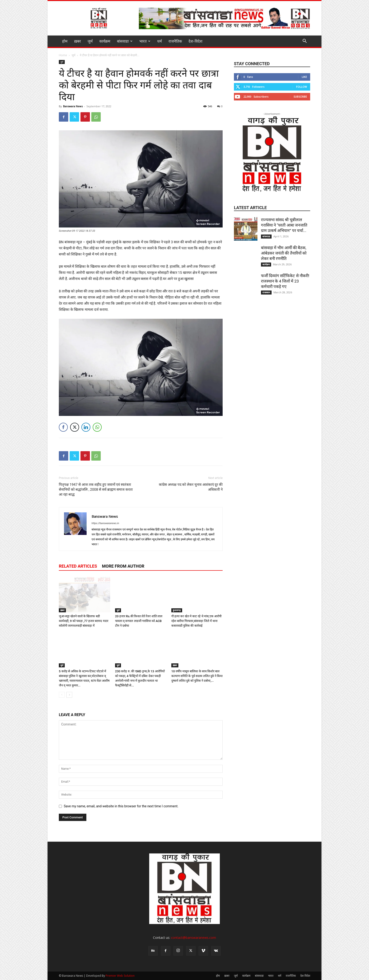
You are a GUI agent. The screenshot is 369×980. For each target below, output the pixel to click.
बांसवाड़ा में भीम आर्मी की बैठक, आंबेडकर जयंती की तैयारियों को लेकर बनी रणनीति (284, 253)
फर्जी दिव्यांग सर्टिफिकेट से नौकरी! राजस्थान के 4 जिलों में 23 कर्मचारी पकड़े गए (285, 281)
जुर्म (90, 41)
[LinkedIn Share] (86, 427)
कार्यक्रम (105, 41)
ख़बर (78, 41)
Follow (301, 87)
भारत (145, 41)
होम (65, 41)
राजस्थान (266, 292)
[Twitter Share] (75, 427)
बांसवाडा (125, 41)
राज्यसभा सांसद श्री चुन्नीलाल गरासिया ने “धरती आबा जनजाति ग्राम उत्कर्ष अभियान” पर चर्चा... (284, 225)
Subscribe (300, 97)
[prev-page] (62, 695)
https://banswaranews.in (105, 523)
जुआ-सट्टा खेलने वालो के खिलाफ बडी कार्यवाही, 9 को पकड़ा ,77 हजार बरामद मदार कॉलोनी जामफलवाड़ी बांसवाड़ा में (84, 621)
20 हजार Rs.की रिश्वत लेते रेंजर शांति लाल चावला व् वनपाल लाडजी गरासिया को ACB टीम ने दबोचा (139, 621)
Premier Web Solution (120, 976)
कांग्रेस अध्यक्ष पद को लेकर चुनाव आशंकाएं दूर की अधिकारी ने (191, 487)
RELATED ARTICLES (78, 566)
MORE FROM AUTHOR (123, 566)
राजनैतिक (175, 41)
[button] (305, 42)
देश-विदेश (195, 41)
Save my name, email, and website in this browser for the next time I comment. (121, 806)
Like (304, 77)
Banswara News (73, 106)
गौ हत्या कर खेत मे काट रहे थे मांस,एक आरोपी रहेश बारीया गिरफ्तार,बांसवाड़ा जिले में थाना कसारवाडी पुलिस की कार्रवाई (196, 621)
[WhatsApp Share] (97, 427)
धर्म (160, 41)
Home (63, 55)
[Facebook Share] (63, 427)
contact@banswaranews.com (194, 938)
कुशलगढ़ (177, 610)
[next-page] (69, 695)
